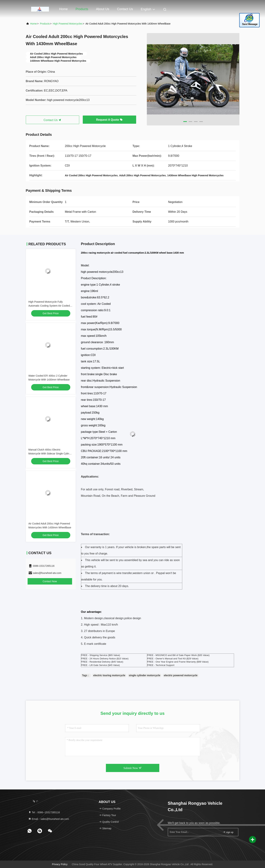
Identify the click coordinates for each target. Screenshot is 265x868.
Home (64, 9)
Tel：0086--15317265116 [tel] (44, 812)
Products (82, 9)
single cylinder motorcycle (145, 675)
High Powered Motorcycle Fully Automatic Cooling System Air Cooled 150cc (49, 306)
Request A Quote (109, 120)
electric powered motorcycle (181, 675)
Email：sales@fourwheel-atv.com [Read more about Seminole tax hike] (49, 819)
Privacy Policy (60, 864)
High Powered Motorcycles (68, 24)
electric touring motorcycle (109, 675)
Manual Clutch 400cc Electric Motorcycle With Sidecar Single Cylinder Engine (51, 454)
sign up (228, 832)
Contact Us (125, 9)
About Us (103, 9)
